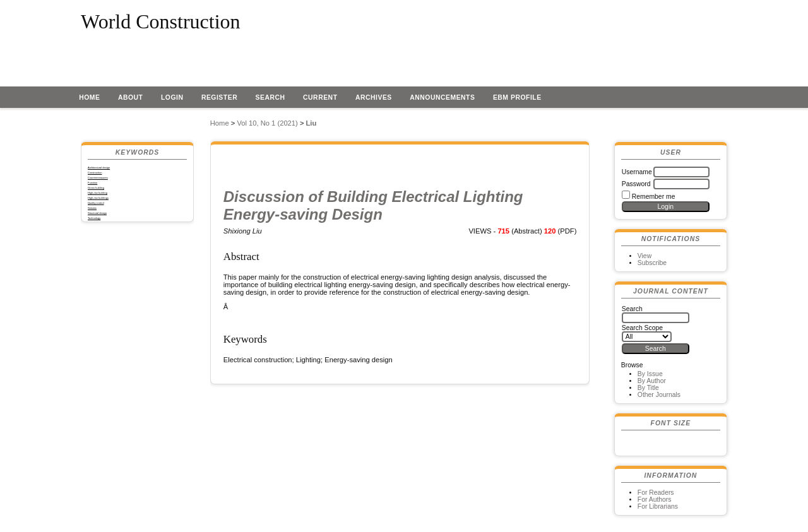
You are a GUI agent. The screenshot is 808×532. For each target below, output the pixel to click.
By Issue (650, 374)
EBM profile (517, 98)
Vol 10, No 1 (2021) (267, 123)
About (131, 98)
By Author (652, 381)
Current (320, 98)
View (645, 256)
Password (636, 184)
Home (89, 98)
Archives (374, 98)
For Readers (656, 493)
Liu (312, 123)
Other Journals (659, 395)
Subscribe (652, 263)
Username (637, 172)
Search (270, 98)
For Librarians (658, 506)
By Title (648, 388)
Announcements (442, 98)
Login (172, 98)
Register (219, 98)
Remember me (654, 197)
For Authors (655, 499)
